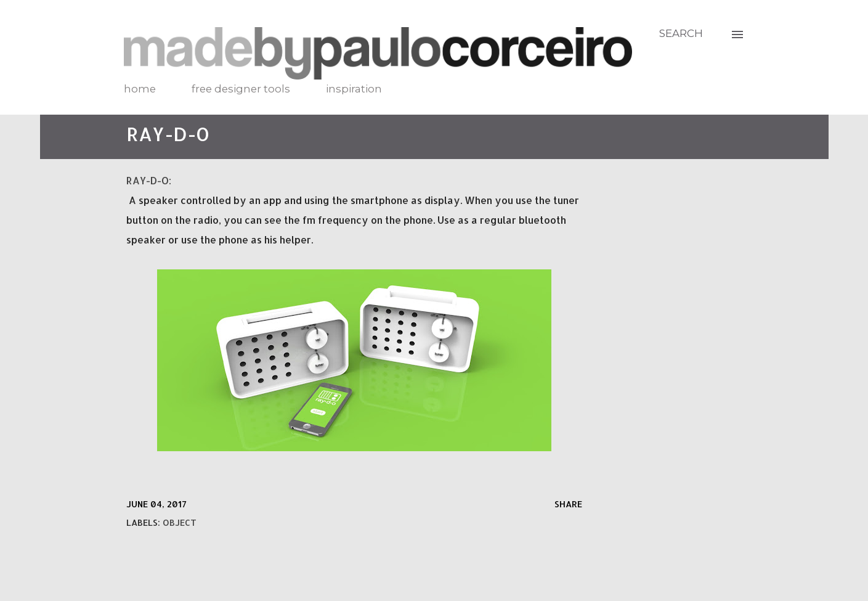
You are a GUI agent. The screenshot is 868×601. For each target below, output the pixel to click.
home (140, 89)
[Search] (681, 33)
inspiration (354, 89)
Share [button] (568, 504)
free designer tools (241, 89)
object (180, 522)
